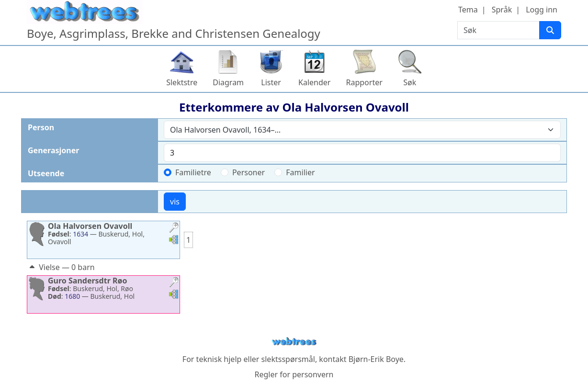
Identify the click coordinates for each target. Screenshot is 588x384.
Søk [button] (410, 82)
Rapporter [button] (364, 82)
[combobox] (362, 130)
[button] (174, 229)
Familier (300, 172)
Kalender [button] (314, 82)
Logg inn (542, 10)
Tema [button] (468, 10)
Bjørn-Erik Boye (376, 359)
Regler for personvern (294, 374)
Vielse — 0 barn (61, 267)
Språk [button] (502, 10)
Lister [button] (271, 82)
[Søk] (550, 30)
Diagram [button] (228, 82)
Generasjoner (53, 150)
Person (41, 127)
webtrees (294, 342)
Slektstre (182, 82)
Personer (249, 172)
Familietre (193, 172)
